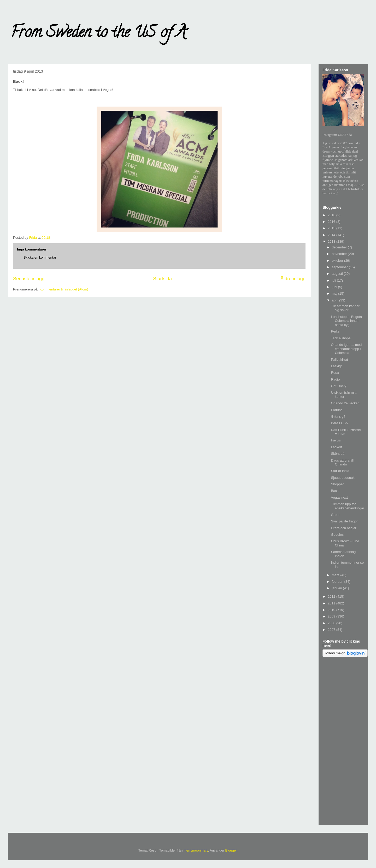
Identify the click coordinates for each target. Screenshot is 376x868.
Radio (335, 379)
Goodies (337, 535)
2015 (332, 228)
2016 (332, 222)
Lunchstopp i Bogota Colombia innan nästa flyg (346, 321)
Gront (335, 515)
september (340, 267)
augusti (338, 274)
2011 (332, 603)
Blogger (231, 850)
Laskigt (336, 366)
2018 (332, 215)
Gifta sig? (338, 416)
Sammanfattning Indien (343, 554)
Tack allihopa (341, 338)
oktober (338, 261)
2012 (332, 596)
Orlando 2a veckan (345, 403)
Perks (335, 331)
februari (338, 582)
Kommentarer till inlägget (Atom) (64, 289)
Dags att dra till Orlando (342, 462)
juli (334, 280)
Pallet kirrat (339, 360)
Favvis (336, 440)
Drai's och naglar (343, 528)
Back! (335, 491)
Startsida (162, 279)
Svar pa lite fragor (344, 521)
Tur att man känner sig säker (345, 308)
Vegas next (339, 497)
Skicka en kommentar (40, 257)
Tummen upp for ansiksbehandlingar (347, 506)
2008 (332, 623)
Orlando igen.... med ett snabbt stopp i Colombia (346, 349)
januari (337, 588)
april (336, 300)
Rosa (335, 373)
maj (335, 293)
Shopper (337, 484)
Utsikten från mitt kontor (344, 395)
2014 (332, 235)
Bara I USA (339, 423)
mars (336, 575)
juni (335, 287)
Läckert (336, 447)
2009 (332, 616)
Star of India (340, 471)
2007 (332, 630)
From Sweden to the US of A (98, 34)
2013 (332, 241)
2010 (332, 610)
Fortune (337, 410)
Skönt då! (338, 454)
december (340, 247)
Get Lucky (339, 386)
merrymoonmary (196, 850)
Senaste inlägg (29, 279)
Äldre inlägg (293, 279)
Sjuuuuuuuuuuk (343, 478)
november (340, 254)
